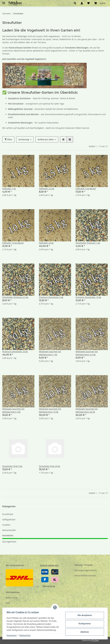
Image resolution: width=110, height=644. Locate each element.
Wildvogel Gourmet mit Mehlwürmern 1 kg (50, 353)
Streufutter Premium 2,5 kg (15, 297)
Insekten (6, 525)
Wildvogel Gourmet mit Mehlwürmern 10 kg (50, 410)
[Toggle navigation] (4, 2)
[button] (75, 3)
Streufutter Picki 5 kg (12, 466)
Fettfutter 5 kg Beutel (86, 189)
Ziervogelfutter (9, 542)
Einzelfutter (8, 514)
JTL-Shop (95, 640)
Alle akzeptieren (84, 615)
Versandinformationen (85, 576)
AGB (8, 603)
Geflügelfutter (9, 519)
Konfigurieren (84, 624)
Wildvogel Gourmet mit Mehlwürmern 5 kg (13, 410)
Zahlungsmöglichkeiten (86, 570)
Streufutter (8, 535)
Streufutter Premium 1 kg (88, 243)
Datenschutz (12, 598)
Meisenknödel (9, 530)
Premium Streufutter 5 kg (51, 297)
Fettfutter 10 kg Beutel (13, 243)
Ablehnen (84, 632)
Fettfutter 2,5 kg (47, 189)
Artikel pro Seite (46, 139)
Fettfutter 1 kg (9, 189)
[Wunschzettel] (89, 3)
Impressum (12, 635)
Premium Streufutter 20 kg (15, 352)
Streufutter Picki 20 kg (49, 466)
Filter (8, 139)
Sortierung (24, 139)
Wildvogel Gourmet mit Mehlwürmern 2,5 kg (87, 353)
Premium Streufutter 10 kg (88, 297)
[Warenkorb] (100, 3)
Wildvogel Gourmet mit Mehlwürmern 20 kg (87, 410)
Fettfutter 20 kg (46, 243)
